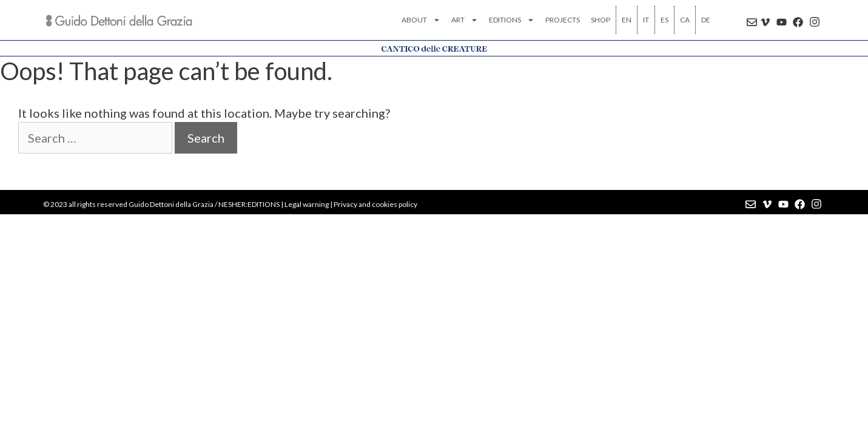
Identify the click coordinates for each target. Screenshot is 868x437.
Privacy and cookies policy (375, 204)
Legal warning (307, 204)
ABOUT (421, 20)
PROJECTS (563, 20)
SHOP (601, 20)
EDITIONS (512, 20)
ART (465, 20)
